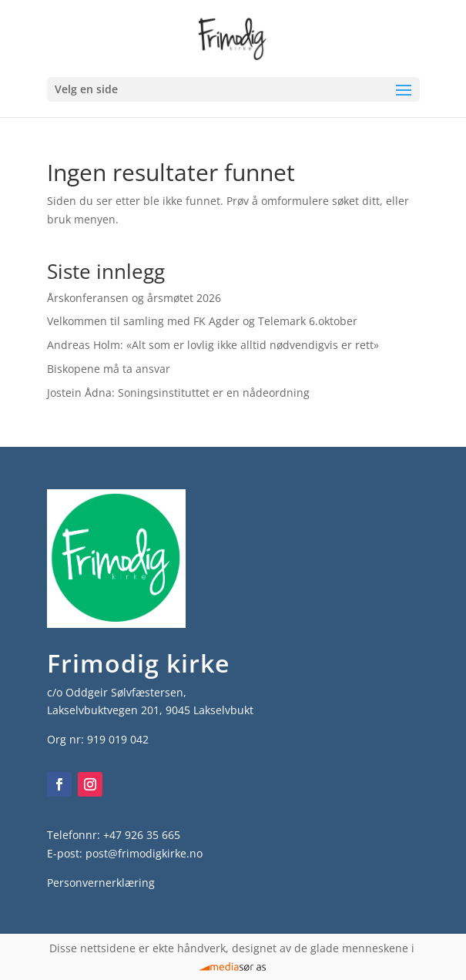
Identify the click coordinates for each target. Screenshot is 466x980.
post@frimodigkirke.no (144, 853)
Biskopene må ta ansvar (109, 369)
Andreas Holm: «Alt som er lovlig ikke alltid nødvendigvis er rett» (213, 345)
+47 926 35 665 (142, 835)
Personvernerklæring (101, 883)
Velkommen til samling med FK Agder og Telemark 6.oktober (202, 321)
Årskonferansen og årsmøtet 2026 (134, 298)
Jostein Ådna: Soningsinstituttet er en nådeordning (178, 393)
